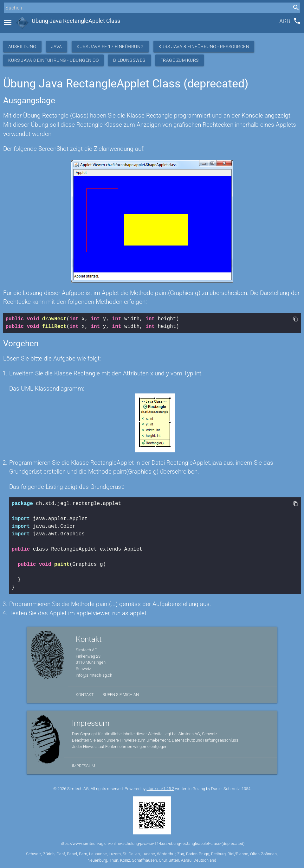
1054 (246, 789)
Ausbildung (22, 47)
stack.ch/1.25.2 (160, 789)
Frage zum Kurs (180, 60)
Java (57, 47)
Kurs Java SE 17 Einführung (110, 47)
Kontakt (85, 695)
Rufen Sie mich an (121, 695)
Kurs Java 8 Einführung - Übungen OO (54, 60)
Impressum (84, 766)
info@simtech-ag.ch (94, 675)
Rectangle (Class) (65, 115)
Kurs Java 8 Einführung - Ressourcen (204, 47)
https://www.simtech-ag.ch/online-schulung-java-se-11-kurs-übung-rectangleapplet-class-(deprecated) (152, 843)
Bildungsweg (129, 60)
